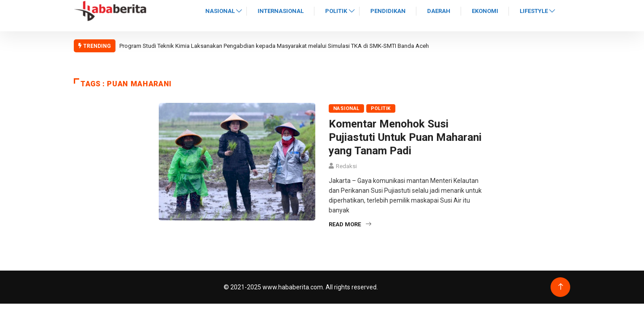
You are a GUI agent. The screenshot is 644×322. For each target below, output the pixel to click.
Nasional (220, 11)
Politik (336, 11)
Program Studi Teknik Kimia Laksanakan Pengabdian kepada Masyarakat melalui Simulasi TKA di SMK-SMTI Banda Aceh (274, 46)
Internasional (281, 11)
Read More (350, 224)
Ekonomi (485, 11)
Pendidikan (388, 11)
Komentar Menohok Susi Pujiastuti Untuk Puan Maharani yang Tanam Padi (405, 137)
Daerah (439, 11)
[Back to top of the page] (561, 287)
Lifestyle (534, 11)
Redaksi (346, 166)
